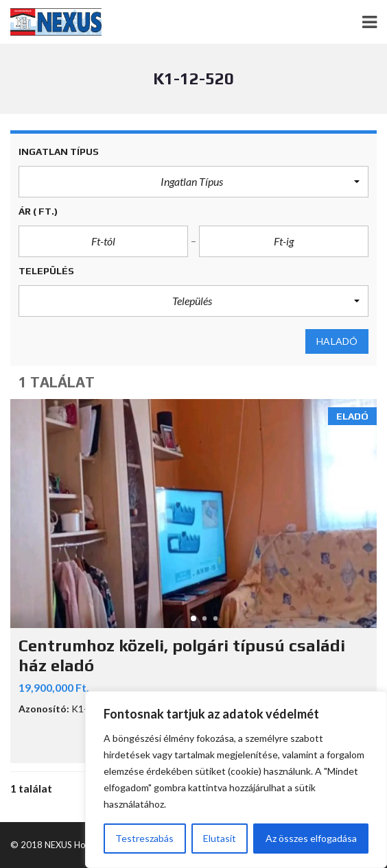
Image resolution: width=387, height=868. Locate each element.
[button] (193, 182)
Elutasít (220, 838)
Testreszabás (144, 838)
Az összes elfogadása (311, 838)
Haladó (337, 341)
